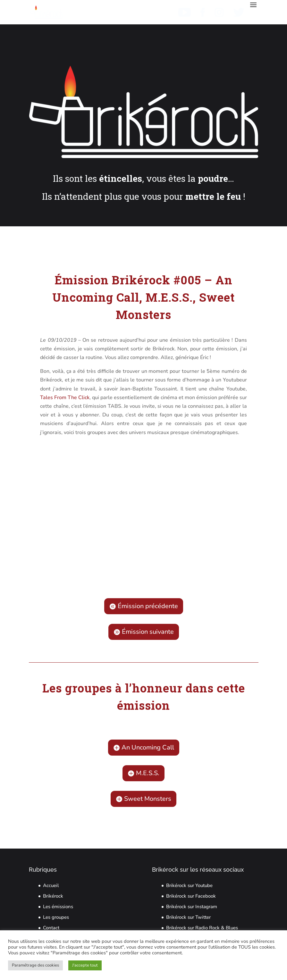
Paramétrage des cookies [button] (35, 965)
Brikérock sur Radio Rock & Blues (202, 928)
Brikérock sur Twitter (188, 917)
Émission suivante (148, 632)
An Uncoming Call (148, 747)
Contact (51, 928)
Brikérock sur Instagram (192, 907)
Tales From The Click (65, 398)
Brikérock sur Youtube (189, 885)
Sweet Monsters (148, 799)
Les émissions (58, 907)
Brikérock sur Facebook (191, 896)
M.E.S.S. (148, 773)
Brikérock (53, 896)
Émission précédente (148, 606)
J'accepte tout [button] (85, 965)
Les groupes (56, 917)
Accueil (51, 885)
